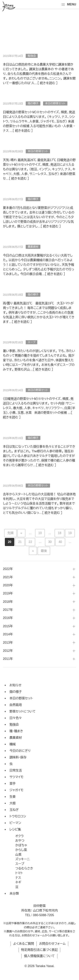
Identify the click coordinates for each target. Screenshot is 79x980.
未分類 (14, 893)
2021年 (8, 577)
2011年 (8, 659)
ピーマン (15, 823)
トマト (19, 873)
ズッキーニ (23, 859)
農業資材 (33, 247)
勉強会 (32, 56)
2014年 (8, 634)
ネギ (18, 882)
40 (60, 542)
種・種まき (16, 731)
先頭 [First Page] (10, 533)
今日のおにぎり (20, 751)
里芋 (13, 784)
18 (59, 533)
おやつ (20, 841)
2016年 (8, 618)
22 (30, 542)
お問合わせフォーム (52, 944)
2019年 (8, 593)
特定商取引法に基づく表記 (39, 950)
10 (40, 533)
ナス (18, 878)
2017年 (8, 610)
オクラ (20, 836)
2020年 (8, 585)
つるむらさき (24, 868)
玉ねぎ (14, 810)
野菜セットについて (23, 711)
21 (20, 542)
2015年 (8, 626)
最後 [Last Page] (44, 551)
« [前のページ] (21, 533)
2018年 (8, 602)
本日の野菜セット (55, 103)
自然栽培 (16, 705)
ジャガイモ (16, 790)
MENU (69, 5)
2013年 (8, 643)
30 (50, 542)
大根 (13, 803)
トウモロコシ (18, 816)
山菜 (18, 855)
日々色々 (16, 718)
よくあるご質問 (24, 944)
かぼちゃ (21, 845)
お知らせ (15, 685)
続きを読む (47, 83)
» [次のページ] (33, 551)
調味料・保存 (18, 757)
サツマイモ (17, 777)
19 (70, 533)
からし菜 (21, 850)
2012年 (8, 651)
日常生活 (16, 770)
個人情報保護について (39, 956)
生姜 (13, 797)
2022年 (8, 569)
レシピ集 (15, 829)
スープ (31, 342)
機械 (13, 744)
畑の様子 (33, 103)
